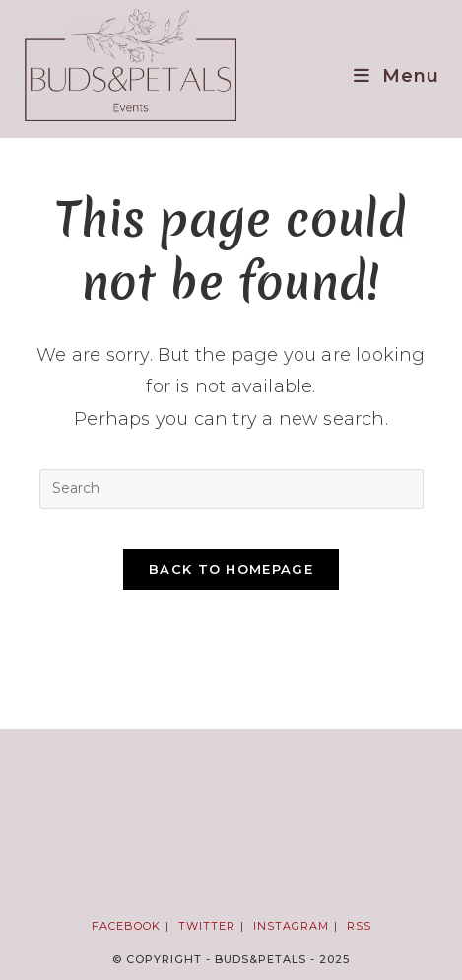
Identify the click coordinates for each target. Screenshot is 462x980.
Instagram (291, 926)
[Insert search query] (231, 489)
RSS (359, 926)
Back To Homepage (231, 569)
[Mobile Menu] (396, 76)
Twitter (207, 926)
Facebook (126, 926)
